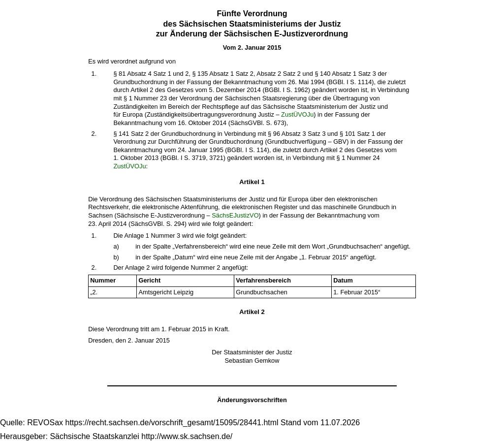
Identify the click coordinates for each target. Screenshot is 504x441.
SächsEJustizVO (235, 215)
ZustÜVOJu (297, 114)
